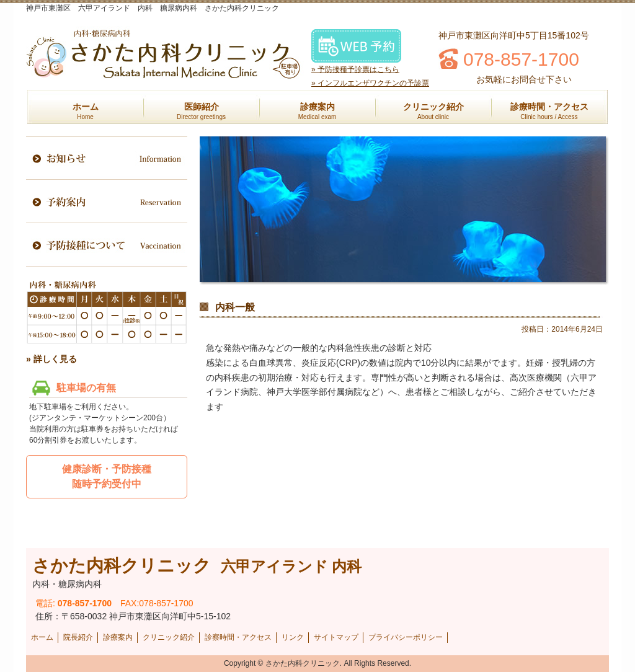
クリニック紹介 (433, 111)
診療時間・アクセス (549, 111)
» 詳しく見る (51, 359)
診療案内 (317, 111)
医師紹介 (201, 111)
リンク (293, 637)
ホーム (86, 111)
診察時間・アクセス (238, 637)
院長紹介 (78, 637)
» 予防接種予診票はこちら (355, 69)
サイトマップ (336, 637)
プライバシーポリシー (406, 637)
